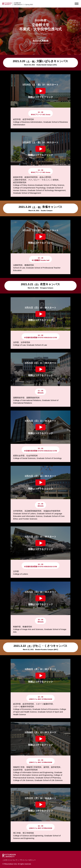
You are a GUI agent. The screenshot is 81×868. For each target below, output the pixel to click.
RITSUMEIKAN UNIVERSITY (7, 4)
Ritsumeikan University (9, 856)
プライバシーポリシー (28, 860)
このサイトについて (10, 860)
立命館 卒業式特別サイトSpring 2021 (23, 4)
